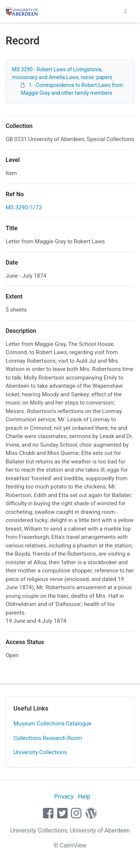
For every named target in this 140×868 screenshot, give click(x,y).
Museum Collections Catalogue (52, 724)
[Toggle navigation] (126, 11)
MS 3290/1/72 (24, 207)
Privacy (64, 797)
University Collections (40, 752)
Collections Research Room (48, 738)
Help (84, 797)
